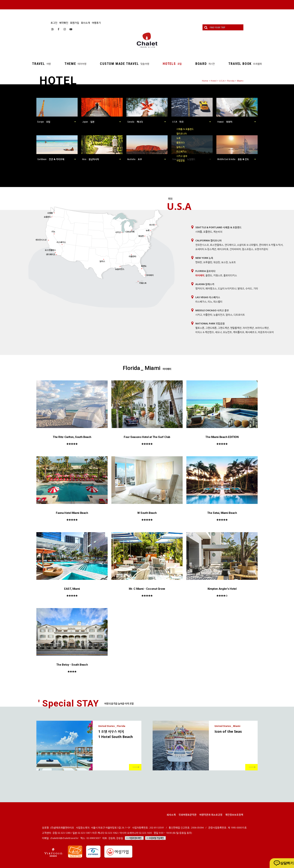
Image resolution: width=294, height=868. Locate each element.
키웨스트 (218, 275)
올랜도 (209, 275)
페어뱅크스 (211, 288)
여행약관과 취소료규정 (211, 815)
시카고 (199, 315)
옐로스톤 (200, 328)
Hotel (214, 81)
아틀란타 (208, 315)
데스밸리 (218, 302)
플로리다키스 (230, 275)
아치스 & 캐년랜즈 (205, 332)
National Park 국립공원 (210, 323)
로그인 (54, 23)
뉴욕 (178, 138)
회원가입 (75, 23)
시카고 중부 (182, 156)
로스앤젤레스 (217, 245)
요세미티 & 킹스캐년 (206, 249)
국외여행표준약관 (187, 815)
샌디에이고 (230, 245)
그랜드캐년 (223, 328)
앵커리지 (200, 288)
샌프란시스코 (202, 245)
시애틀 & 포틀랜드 (185, 129)
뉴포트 (232, 262)
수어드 (249, 288)
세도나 (218, 332)
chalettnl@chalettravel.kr (64, 838)
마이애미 (200, 275)
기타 (256, 288)
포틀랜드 (208, 232)
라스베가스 (182, 152)
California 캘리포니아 (208, 240)
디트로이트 (239, 315)
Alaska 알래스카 (205, 284)
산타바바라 (235, 249)
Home (205, 81)
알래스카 (181, 147)
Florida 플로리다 (205, 271)
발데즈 (241, 288)
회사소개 (85, 23)
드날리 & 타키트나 (227, 288)
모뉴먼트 (227, 332)
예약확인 (64, 23)
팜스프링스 (248, 249)
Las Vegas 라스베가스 (208, 297)
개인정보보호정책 (234, 815)
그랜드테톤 (211, 328)
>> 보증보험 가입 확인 (155, 838)
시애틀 (199, 232)
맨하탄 (199, 262)
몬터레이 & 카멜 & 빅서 (271, 245)
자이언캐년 (248, 328)
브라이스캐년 (262, 328)
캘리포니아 (182, 134)
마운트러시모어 (266, 332)
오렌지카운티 (261, 249)
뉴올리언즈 (219, 315)
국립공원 (181, 161)
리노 (210, 302)
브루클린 (208, 262)
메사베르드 (251, 332)
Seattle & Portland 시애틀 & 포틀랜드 (219, 227)
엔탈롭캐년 (236, 328)
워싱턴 (217, 262)
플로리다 (181, 143)
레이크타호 (223, 249)
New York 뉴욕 (204, 258)
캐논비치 (218, 232)
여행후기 (96, 23)
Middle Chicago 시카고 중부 (212, 310)
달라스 (229, 315)
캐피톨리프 (239, 332)
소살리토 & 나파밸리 (247, 245)
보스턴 (225, 262)
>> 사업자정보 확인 (134, 838)
